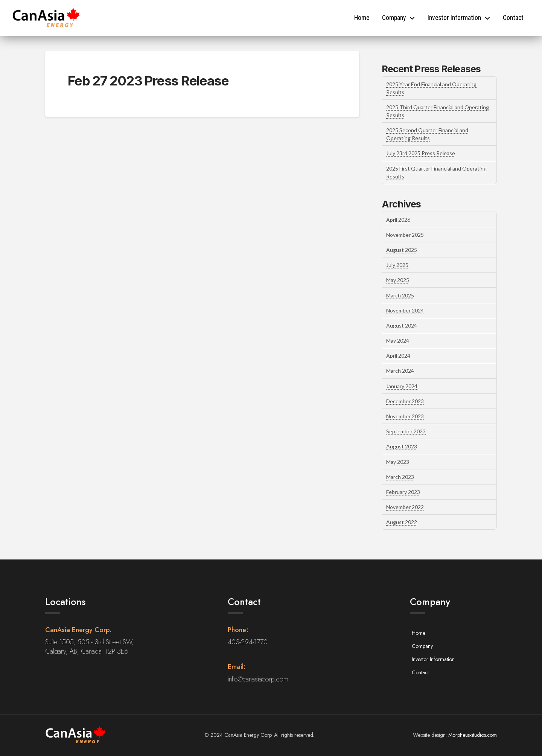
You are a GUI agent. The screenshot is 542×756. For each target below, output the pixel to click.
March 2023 (400, 477)
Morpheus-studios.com (473, 735)
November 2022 (405, 507)
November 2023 (405, 416)
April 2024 (398, 356)
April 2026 (398, 220)
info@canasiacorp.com (258, 679)
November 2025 (405, 235)
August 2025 (402, 250)
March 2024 (400, 371)
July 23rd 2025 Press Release (421, 153)
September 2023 (406, 431)
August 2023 (402, 446)
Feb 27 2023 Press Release (148, 81)
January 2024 (402, 386)
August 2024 (402, 325)
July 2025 (397, 265)
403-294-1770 (248, 642)
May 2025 (398, 280)
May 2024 (398, 341)
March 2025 (400, 295)
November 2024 (405, 310)
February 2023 (403, 492)
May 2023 (398, 462)
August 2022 (402, 522)
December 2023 (405, 401)
